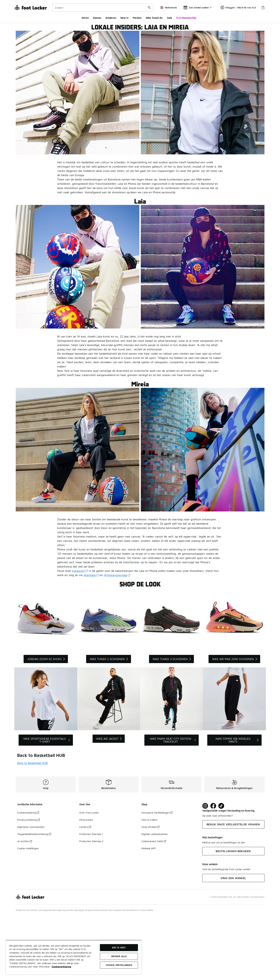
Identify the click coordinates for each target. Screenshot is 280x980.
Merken (137, 18)
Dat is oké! (119, 947)
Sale (170, 18)
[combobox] (103, 8)
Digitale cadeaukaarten (155, 898)
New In (124, 18)
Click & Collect (149, 884)
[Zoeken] (103, 8)
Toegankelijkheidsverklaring (34, 898)
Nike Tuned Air (154, 18)
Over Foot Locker (89, 877)
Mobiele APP (149, 912)
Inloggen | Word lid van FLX (238, 8)
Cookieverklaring (28, 877)
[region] (74, 957)
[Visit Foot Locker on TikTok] (221, 870)
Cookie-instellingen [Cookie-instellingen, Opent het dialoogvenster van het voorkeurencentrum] (119, 965)
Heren (85, 18)
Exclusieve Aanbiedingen (157, 877)
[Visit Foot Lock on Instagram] (205, 870)
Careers (85, 891)
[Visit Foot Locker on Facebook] (213, 870)
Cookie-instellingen (28, 912)
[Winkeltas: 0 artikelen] (263, 8)
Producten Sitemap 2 (91, 905)
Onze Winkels (150, 891)
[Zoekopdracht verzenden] (149, 8)
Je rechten (25, 905)
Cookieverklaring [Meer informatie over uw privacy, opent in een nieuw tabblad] (61, 967)
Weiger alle (119, 956)
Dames (97, 18)
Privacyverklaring (29, 884)
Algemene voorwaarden (31, 891)
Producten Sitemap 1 (91, 898)
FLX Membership (186, 18)
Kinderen (111, 18)
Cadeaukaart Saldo (154, 905)
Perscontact (86, 884)
